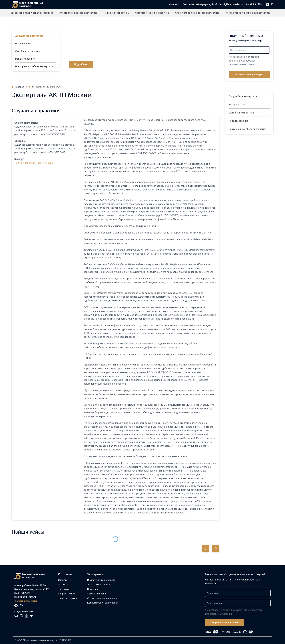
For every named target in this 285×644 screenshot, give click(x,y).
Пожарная (93, 589)
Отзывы (133, 13)
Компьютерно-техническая (103, 603)
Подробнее (81, 64)
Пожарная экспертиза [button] (117, 20)
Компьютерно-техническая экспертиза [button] (248, 20)
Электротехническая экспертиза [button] (79, 20)
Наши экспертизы (109, 13)
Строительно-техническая (102, 598)
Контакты (63, 589)
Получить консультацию (249, 75)
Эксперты (64, 585)
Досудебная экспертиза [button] (243, 96)
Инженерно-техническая (101, 580)
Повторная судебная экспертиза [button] (247, 129)
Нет (181, 20)
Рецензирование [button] (238, 121)
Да (168, 20)
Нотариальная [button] (237, 104)
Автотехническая (97, 594)
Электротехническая (99, 585)
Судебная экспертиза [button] (241, 113)
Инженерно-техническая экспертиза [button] (32, 20)
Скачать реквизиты (26, 601)
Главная (85, 13)
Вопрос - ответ (67, 594)
